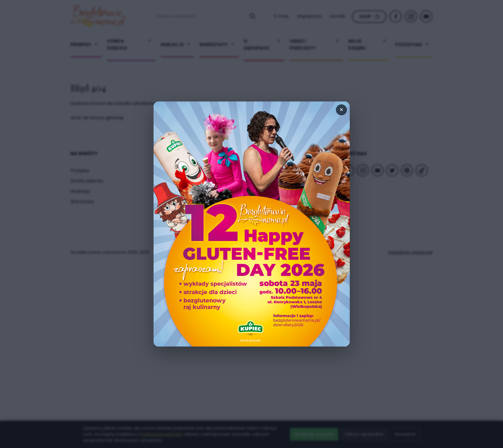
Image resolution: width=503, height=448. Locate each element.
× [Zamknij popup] (341, 110)
